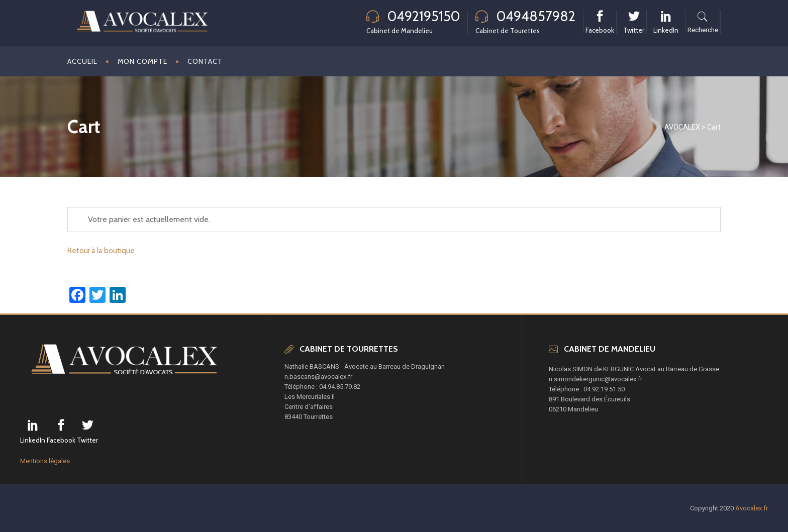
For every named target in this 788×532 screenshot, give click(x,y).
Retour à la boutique (101, 251)
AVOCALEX (682, 127)
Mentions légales (45, 461)
